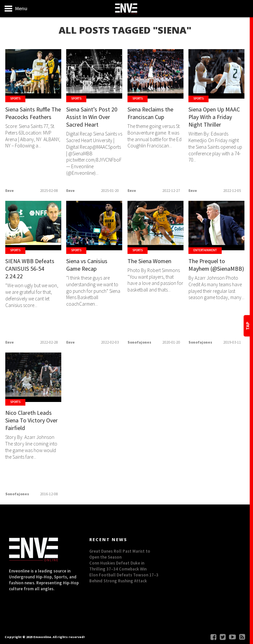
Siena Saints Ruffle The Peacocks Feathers (30, 118)
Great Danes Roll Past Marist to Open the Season (120, 554)
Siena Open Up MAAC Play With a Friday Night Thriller (216, 118)
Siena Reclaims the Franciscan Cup (153, 114)
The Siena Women (152, 261)
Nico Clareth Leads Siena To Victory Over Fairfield (31, 421)
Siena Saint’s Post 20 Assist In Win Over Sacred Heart (94, 118)
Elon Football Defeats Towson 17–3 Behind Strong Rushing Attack (124, 578)
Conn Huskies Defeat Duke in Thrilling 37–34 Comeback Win (118, 566)
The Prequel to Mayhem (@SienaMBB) (209, 269)
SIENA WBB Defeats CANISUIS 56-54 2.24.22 (31, 269)
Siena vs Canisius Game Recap (89, 265)
